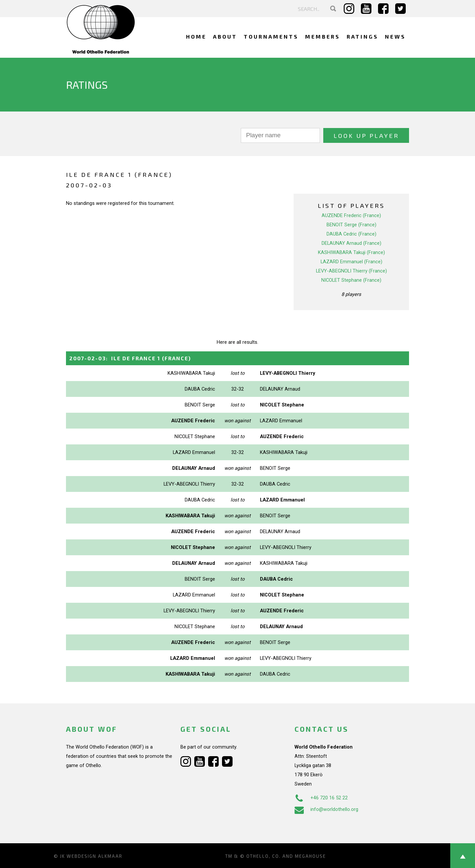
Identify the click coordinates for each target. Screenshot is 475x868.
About (225, 36)
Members (323, 36)
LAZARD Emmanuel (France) (351, 262)
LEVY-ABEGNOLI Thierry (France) (351, 271)
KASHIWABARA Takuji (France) (351, 252)
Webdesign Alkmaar (95, 856)
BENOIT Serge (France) (351, 225)
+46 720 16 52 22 (321, 798)
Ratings (363, 36)
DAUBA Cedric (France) (351, 234)
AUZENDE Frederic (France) (351, 215)
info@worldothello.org (326, 809)
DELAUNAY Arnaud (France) (351, 243)
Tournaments (271, 36)
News (395, 36)
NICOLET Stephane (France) (351, 280)
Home (196, 36)
